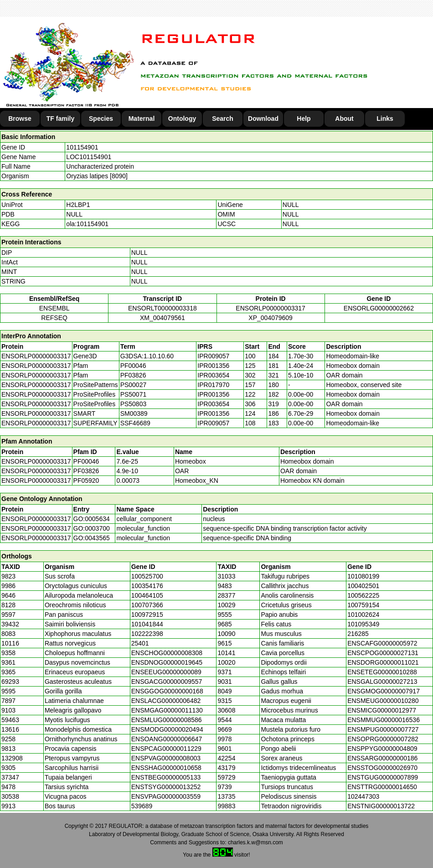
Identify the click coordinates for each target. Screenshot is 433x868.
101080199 (363, 576)
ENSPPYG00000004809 (382, 749)
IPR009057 (213, 356)
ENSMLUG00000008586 (167, 720)
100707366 (147, 605)
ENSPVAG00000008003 (166, 758)
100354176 (147, 586)
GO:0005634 (92, 519)
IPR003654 (213, 375)
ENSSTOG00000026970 (382, 768)
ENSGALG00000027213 (382, 682)
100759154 (363, 605)
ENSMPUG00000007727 (383, 729)
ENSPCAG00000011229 (166, 749)
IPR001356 (213, 366)
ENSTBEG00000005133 (166, 777)
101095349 (363, 624)
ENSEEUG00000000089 (166, 672)
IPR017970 (213, 385)
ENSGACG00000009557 (167, 682)
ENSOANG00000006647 (167, 739)
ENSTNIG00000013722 (381, 806)
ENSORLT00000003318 (162, 308)
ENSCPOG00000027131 (383, 653)
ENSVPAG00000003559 (166, 796)
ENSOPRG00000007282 (383, 739)
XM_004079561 (162, 318)
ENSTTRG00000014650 (382, 787)
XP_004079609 (271, 318)
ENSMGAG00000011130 (167, 710)
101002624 (363, 615)
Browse (20, 119)
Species (101, 119)
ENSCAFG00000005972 (382, 643)
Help (304, 119)
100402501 (363, 586)
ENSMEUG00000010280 (383, 701)
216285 (358, 634)
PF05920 (86, 480)
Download (263, 119)
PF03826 (86, 471)
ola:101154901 (87, 224)
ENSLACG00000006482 (166, 701)
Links (385, 119)
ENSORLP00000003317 (271, 308)
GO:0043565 (92, 538)
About (344, 119)
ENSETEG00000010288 (382, 672)
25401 (140, 643)
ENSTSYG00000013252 (166, 787)
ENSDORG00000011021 (383, 662)
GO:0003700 (92, 528)
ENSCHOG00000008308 (167, 653)
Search (223, 119)
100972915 (147, 615)
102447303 (363, 796)
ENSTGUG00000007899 (383, 777)
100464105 (147, 595)
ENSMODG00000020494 (167, 729)
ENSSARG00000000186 (382, 758)
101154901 (82, 147)
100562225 (363, 595)
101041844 (147, 624)
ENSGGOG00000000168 (167, 691)
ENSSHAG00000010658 (166, 768)
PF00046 (86, 461)
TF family (60, 119)
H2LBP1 (78, 205)
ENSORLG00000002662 (379, 308)
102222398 (147, 634)
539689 (142, 806)
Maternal (142, 119)
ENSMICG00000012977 (382, 710)
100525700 (147, 576)
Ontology (182, 119)
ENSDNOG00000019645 (167, 662)
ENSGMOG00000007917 (384, 691)
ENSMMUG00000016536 (384, 720)
